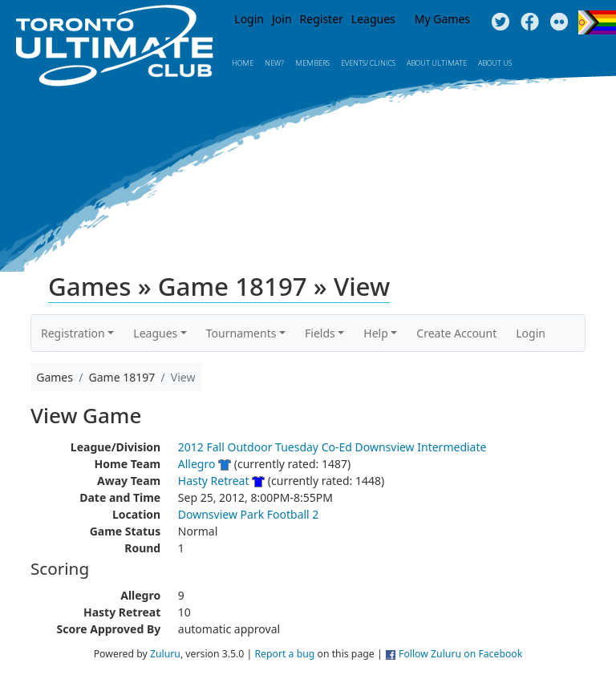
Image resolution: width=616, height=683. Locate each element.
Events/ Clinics (368, 63)
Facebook (530, 22)
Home (243, 63)
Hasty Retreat (214, 481)
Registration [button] (73, 333)
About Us (495, 63)
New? (274, 63)
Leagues (373, 19)
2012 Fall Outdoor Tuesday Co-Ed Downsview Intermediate (332, 447)
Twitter (500, 22)
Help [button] (376, 333)
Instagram (559, 22)
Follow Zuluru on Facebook (460, 654)
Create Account (456, 333)
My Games (442, 19)
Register (322, 19)
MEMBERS (312, 63)
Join (282, 19)
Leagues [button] (155, 333)
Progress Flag (597, 22)
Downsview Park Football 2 (249, 514)
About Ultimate (437, 63)
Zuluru (165, 654)
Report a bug (284, 654)
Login (249, 19)
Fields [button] (320, 333)
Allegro (197, 464)
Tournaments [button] (241, 333)
